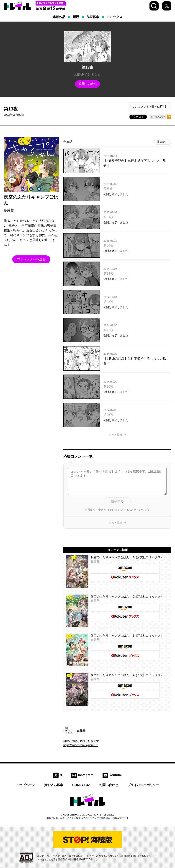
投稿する (117, 501)
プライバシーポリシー (143, 785)
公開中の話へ (87, 84)
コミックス (114, 17)
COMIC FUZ (81, 785)
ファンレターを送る (31, 259)
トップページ (25, 785)
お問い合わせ (109, 785)
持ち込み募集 (54, 785)
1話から (164, 142)
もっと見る (116, 435)
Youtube (116, 775)
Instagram (86, 775)
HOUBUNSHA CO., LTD (75, 815)
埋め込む (160, 117)
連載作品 (59, 17)
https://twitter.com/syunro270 (81, 745)
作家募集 (93, 17)
